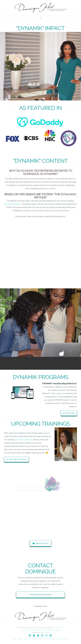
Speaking (28, 639)
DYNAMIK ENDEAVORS (53, 630)
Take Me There (41, 543)
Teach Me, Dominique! (16, 459)
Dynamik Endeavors (13, 204)
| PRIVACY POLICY (58, 628)
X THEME (46, 633)
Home (14, 639)
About (20, 639)
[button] (40, 18)
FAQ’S (41, 639)
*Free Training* (50, 639)
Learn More (69, 413)
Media (35, 639)
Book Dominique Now (41, 594)
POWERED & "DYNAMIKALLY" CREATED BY (34, 630)
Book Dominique (63, 639)
